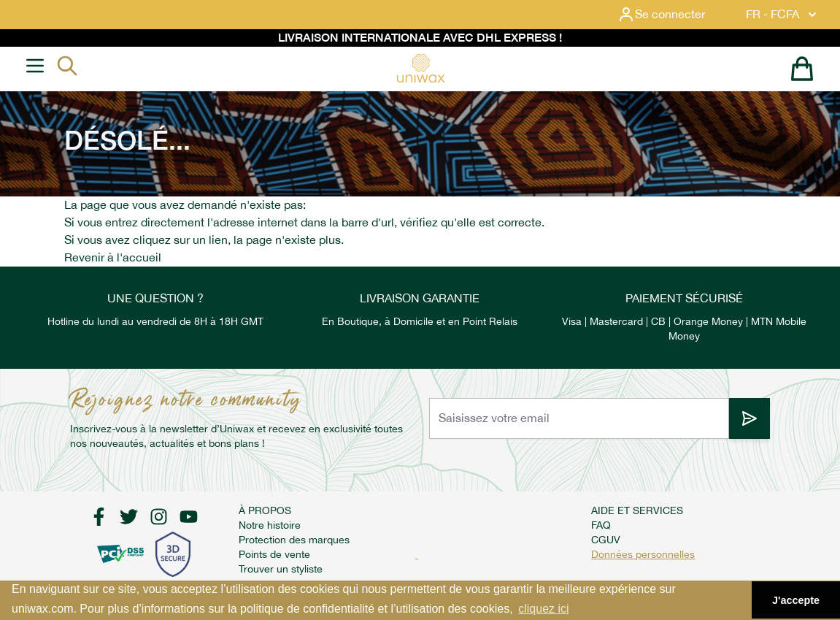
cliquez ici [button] (543, 609)
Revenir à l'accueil (113, 257)
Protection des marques (294, 540)
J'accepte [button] (796, 600)
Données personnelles (643, 554)
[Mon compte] (673, 15)
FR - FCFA (783, 15)
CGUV (606, 540)
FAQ (601, 525)
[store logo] (420, 68)
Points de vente (274, 554)
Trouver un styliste (281, 569)
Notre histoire (270, 525)
